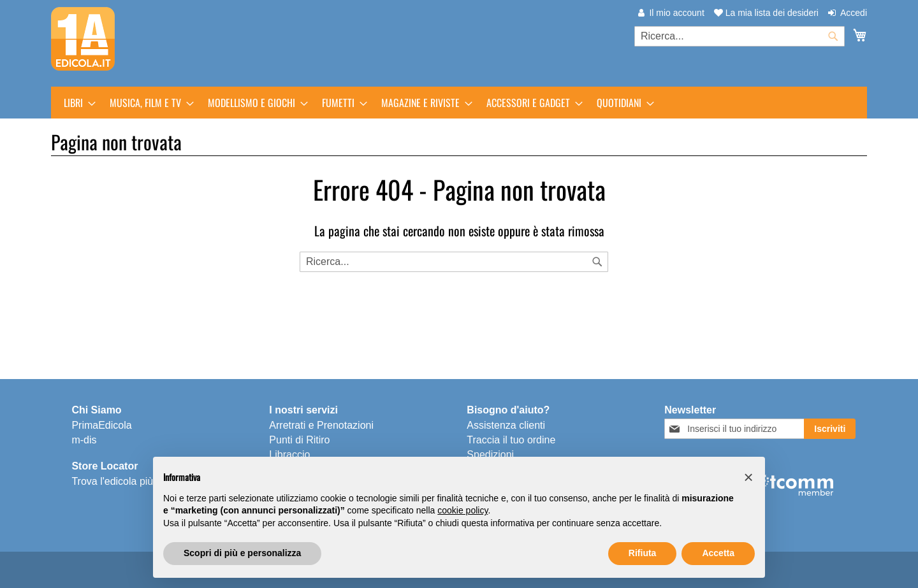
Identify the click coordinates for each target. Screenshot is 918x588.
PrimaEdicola (101, 425)
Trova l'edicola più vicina (127, 481)
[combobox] (739, 36)
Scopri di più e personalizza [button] (242, 553)
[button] (748, 477)
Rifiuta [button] (643, 553)
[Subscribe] (830, 429)
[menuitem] (76, 103)
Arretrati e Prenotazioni (321, 425)
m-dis (84, 440)
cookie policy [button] (463, 510)
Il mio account (676, 13)
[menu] (459, 103)
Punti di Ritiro (299, 440)
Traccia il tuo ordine (511, 440)
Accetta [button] (718, 553)
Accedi (854, 13)
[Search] (597, 262)
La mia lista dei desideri (766, 13)
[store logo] (83, 39)
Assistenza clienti (506, 425)
